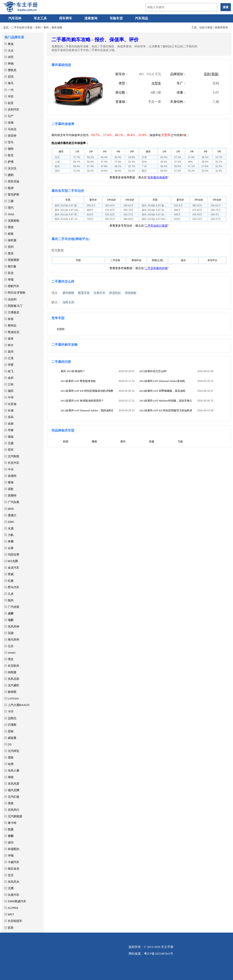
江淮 (9, 358)
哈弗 (9, 764)
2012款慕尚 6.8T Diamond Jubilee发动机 (162, 381)
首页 (6, 27)
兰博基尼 (12, 312)
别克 (9, 77)
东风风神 (12, 626)
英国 (215, 74)
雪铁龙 (10, 70)
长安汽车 (12, 463)
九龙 (9, 594)
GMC (9, 522)
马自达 (10, 129)
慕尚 (46, 27)
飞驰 (180, 441)
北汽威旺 (12, 685)
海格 (9, 777)
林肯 (9, 319)
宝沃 (9, 875)
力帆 (9, 535)
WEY (9, 914)
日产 (9, 116)
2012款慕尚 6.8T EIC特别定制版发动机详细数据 (87, 391)
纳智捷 (10, 672)
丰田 (9, 96)
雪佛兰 (10, 515)
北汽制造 (12, 456)
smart (10, 653)
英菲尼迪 (12, 181)
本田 (9, 57)
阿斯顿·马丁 (14, 306)
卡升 (9, 712)
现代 (9, 208)
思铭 (9, 731)
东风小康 (12, 771)
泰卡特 (10, 823)
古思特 (61, 329)
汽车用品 (142, 18)
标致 (9, 234)
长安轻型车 (13, 921)
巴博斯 (10, 725)
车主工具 (40, 18)
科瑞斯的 (12, 849)
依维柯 (10, 476)
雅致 (94, 441)
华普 (9, 365)
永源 (9, 528)
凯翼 (9, 829)
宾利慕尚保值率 (158, 177)
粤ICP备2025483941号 (159, 954)
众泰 (9, 548)
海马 (9, 83)
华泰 (9, 430)
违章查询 (91, 18)
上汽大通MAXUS (17, 705)
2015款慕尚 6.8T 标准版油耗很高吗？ (82, 401)
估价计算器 (206, 27)
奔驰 (9, 64)
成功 (9, 842)
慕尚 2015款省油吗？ (73, 371)
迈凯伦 (10, 718)
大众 (9, 50)
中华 (9, 397)
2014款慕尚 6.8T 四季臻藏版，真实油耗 (162, 391)
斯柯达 (10, 326)
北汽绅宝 (12, 751)
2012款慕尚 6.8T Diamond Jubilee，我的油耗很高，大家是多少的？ (87, 410)
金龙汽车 (12, 568)
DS (8, 744)
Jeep (9, 214)
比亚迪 (10, 404)
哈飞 (9, 371)
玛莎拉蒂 (12, 555)
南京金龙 (12, 869)
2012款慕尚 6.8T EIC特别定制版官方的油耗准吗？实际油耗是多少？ (166, 410)
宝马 (9, 142)
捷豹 (9, 175)
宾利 (38, 27)
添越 (152, 441)
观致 (9, 757)
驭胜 (9, 928)
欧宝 (9, 155)
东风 (9, 417)
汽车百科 (15, 18)
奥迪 (9, 44)
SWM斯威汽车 (15, 901)
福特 (9, 149)
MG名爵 (11, 561)
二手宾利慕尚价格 (156, 268)
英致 (9, 803)
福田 (9, 391)
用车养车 (66, 18)
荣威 (9, 574)
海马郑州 (12, 640)
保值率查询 (221, 27)
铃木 (9, 345)
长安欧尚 (12, 666)
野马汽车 (12, 587)
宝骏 (9, 633)
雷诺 (9, 227)
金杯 (9, 378)
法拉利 (10, 299)
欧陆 (66, 441)
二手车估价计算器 (22, 27)
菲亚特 (10, 136)
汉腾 (9, 888)
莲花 (9, 253)
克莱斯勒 (12, 221)
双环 (9, 450)
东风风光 (12, 882)
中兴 (9, 469)
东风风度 (12, 784)
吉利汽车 (12, 110)
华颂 (9, 856)
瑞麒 (9, 620)
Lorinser (12, 698)
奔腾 (9, 541)
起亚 (9, 103)
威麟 (9, 613)
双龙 (9, 273)
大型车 (156, 83)
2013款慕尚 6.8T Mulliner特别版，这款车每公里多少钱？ (166, 401)
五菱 (9, 443)
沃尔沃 (10, 168)
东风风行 (12, 810)
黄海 (9, 482)
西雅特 (10, 496)
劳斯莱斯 (12, 260)
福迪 (9, 437)
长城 (9, 411)
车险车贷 (116, 18)
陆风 (9, 600)
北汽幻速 (12, 797)
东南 (9, 123)
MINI (9, 509)
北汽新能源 (13, 816)
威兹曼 (10, 738)
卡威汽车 (12, 862)
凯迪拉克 (12, 332)
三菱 (9, 201)
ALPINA (11, 908)
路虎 (9, 188)
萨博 (9, 162)
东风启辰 (12, 679)
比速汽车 (12, 895)
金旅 (9, 424)
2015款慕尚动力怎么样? (153, 371)
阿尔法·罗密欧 (15, 293)
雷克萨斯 (12, 195)
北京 (9, 646)
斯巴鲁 (10, 266)
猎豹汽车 (12, 286)
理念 (9, 659)
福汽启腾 (12, 790)
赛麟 (9, 836)
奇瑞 (9, 280)
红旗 (9, 581)
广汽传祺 (12, 607)
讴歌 (9, 489)
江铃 (9, 384)
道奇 (9, 339)
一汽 (9, 90)
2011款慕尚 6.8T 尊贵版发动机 (78, 381)
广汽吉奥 (12, 502)
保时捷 (10, 240)
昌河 (9, 352)
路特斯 (10, 692)
